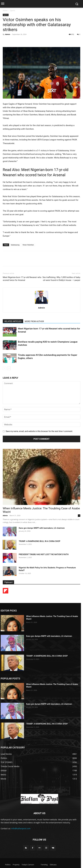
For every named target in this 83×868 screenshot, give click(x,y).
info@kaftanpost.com (21, 828)
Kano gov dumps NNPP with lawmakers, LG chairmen (42, 528)
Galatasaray (15, 245)
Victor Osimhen (28, 245)
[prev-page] (4, 368)
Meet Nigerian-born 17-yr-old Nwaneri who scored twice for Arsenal (22, 279)
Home (5, 11)
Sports (13, 11)
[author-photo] (41, 304)
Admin (8, 34)
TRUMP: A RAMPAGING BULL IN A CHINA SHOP (40, 541)
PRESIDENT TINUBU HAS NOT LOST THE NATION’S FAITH (44, 554)
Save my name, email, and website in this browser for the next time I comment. (39, 431)
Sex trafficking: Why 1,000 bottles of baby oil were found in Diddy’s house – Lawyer (61, 279)
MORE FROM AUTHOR (34, 321)
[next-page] (9, 368)
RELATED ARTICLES (13, 321)
